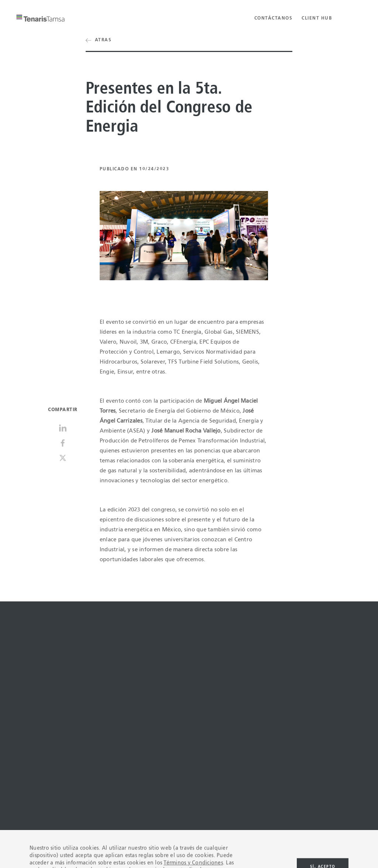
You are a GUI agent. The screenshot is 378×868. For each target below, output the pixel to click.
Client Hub (317, 18)
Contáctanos (274, 18)
